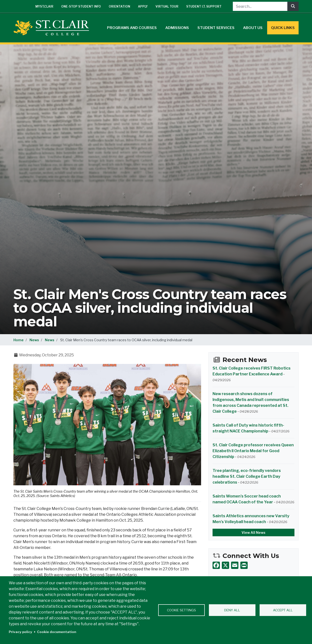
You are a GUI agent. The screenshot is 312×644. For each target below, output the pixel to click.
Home (19, 340)
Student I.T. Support (204, 6)
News (34, 340)
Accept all (283, 610)
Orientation (119, 6)
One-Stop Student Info (81, 6)
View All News (253, 532)
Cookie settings (181, 610)
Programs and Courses (132, 28)
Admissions (177, 28)
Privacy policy (20, 632)
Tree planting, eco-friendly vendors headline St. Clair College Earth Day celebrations (247, 476)
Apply (143, 6)
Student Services (216, 28)
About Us (253, 28)
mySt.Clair (44, 6)
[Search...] (260, 6)
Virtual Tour (167, 6)
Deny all (232, 610)
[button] (107, 424)
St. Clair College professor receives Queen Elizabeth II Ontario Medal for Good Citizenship (253, 451)
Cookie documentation (57, 632)
